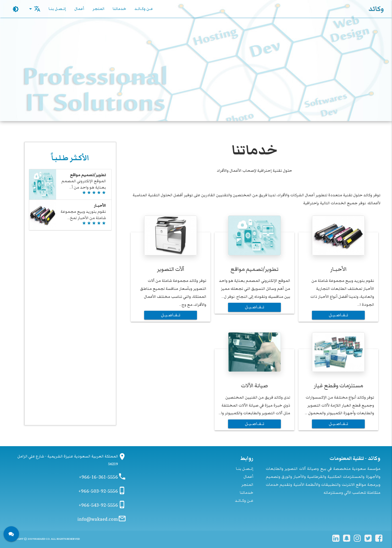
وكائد (376, 9)
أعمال (79, 9)
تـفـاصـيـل (338, 315)
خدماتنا (120, 9)
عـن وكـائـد (144, 9)
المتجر (98, 9)
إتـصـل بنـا (57, 9)
